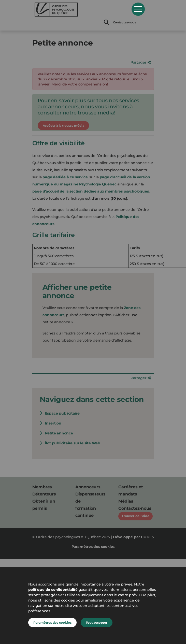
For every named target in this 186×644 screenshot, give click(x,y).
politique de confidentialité (53, 590)
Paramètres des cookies (52, 623)
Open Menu (138, 9)
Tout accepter (97, 623)
